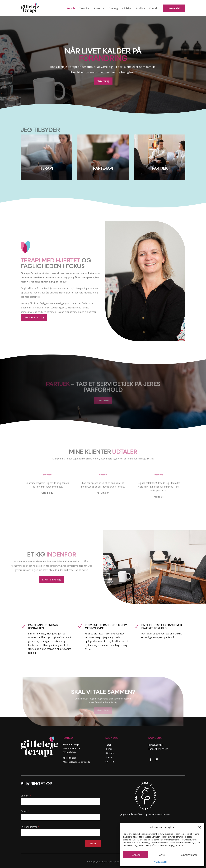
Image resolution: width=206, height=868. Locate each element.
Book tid (174, 8)
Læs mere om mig (34, 317)
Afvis (162, 855)
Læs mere (103, 401)
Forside (71, 9)
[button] (200, 827)
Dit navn (26, 796)
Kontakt (154, 9)
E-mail (25, 811)
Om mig (113, 9)
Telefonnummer (30, 827)
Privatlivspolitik (161, 862)
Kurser (98, 9)
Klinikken (127, 9)
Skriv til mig (103, 81)
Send (93, 843)
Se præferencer (189, 855)
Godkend (136, 855)
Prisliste (141, 9)
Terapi (83, 9)
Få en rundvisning (52, 580)
